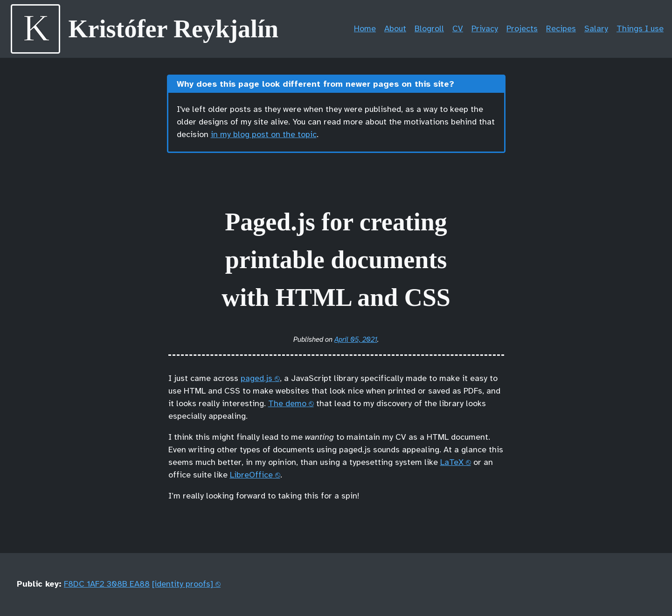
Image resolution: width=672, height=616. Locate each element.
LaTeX (452, 463)
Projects (522, 29)
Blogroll (429, 29)
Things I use (640, 29)
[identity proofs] (183, 585)
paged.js (256, 379)
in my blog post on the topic (264, 135)
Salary (596, 29)
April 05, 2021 (356, 340)
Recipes (561, 29)
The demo (287, 404)
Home (365, 29)
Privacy (485, 29)
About (395, 29)
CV (458, 29)
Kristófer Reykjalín (173, 29)
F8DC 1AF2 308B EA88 (107, 585)
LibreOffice (251, 475)
